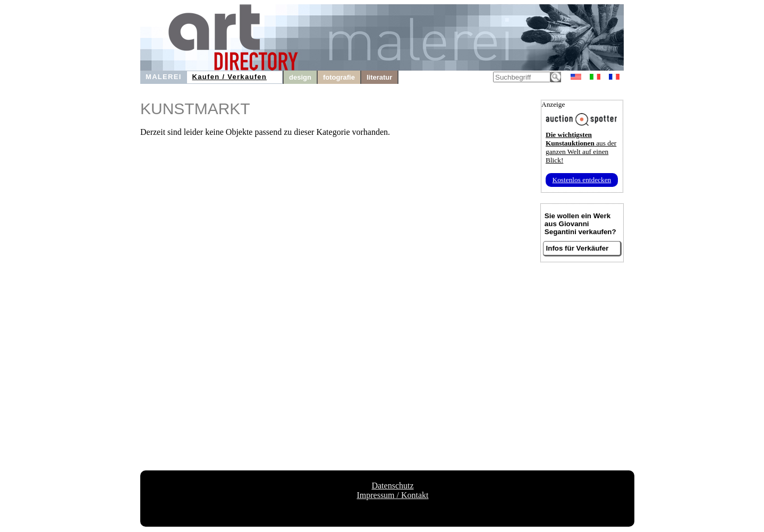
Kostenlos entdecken (582, 180)
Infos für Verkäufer (578, 248)
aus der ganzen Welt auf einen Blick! (581, 147)
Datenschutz (392, 486)
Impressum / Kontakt (392, 495)
